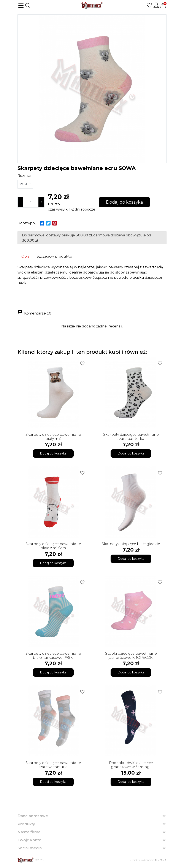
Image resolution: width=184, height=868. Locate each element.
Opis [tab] (25, 256)
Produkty (26, 824)
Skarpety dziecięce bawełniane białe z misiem (53, 546)
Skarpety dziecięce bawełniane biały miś (53, 437)
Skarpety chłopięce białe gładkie (131, 544)
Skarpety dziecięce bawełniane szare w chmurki (53, 765)
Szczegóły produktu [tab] (55, 256)
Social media (30, 848)
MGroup (161, 860)
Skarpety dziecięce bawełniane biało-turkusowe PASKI (53, 656)
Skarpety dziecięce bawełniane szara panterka (131, 437)
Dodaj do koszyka (124, 202)
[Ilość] (31, 202)
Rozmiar (25, 176)
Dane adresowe (33, 816)
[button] (28, 6)
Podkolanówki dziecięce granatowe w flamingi (131, 765)
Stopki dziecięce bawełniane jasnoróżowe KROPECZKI (131, 656)
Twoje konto (29, 840)
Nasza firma (29, 832)
